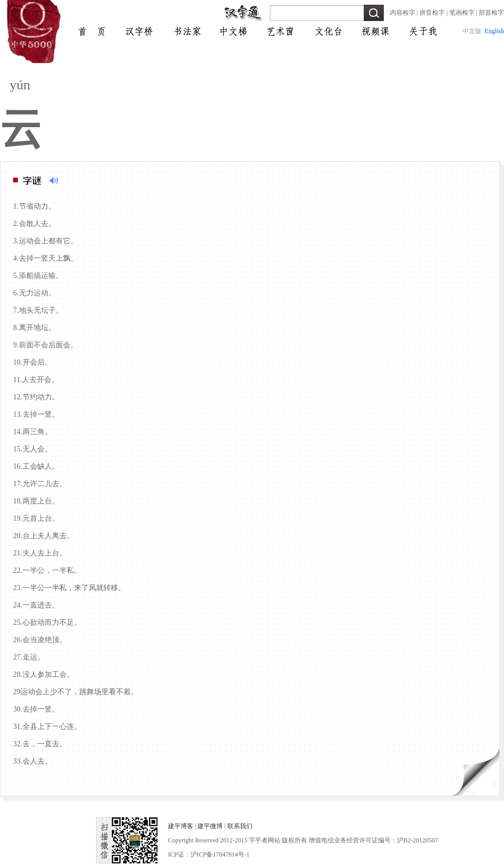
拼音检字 (432, 13)
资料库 (373, 32)
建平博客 (181, 826)
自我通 (279, 32)
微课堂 (326, 32)
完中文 (137, 32)
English (494, 31)
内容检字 (403, 13)
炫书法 (184, 32)
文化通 (232, 32)
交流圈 (421, 32)
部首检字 (491, 13)
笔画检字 (462, 13)
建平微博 (210, 826)
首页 (90, 32)
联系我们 (240, 826)
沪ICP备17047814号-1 (220, 854)
